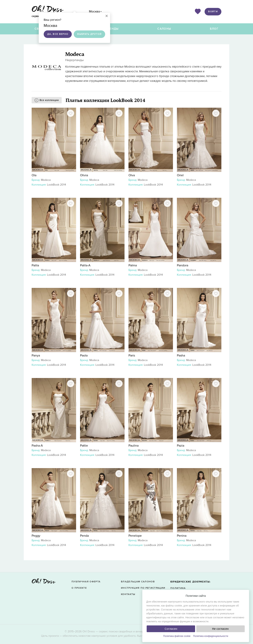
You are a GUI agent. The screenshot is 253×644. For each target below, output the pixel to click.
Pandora (183, 265)
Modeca (46, 180)
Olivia (84, 175)
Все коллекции (49, 100)
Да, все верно (58, 34)
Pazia (181, 446)
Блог (214, 29)
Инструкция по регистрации (143, 588)
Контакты (128, 594)
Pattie (84, 446)
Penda (84, 536)
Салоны (164, 29)
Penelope (135, 536)
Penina (182, 536)
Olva (132, 175)
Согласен (171, 629)
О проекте (79, 588)
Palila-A (85, 265)
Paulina (134, 446)
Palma (133, 265)
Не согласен (220, 629)
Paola (84, 355)
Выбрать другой (89, 34)
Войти (213, 12)
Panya (36, 355)
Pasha (181, 355)
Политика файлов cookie (177, 636)
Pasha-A (37, 446)
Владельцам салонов (138, 582)
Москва (94, 11)
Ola (34, 175)
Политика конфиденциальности (211, 636)
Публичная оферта (86, 582)
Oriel (180, 175)
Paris (132, 355)
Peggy (36, 536)
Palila (35, 265)
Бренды (112, 29)
